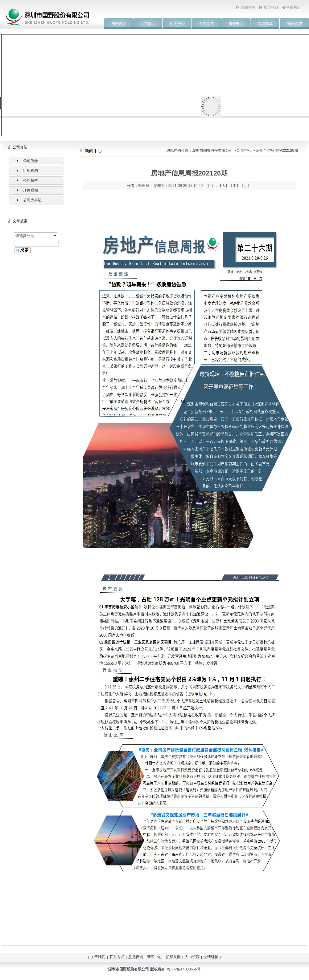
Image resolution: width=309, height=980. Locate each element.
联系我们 (293, 7)
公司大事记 (32, 200)
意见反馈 (136, 957)
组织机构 (31, 171)
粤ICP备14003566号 (184, 969)
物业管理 (295, 23)
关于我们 (98, 957)
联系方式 (117, 957)
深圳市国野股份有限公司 (212, 151)
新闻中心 (177, 23)
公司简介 (148, 23)
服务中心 (236, 23)
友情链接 (211, 957)
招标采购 (173, 957)
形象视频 (31, 190)
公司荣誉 (31, 180)
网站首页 (119, 23)
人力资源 (265, 23)
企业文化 (207, 23)
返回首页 (248, 7)
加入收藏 (271, 7)
